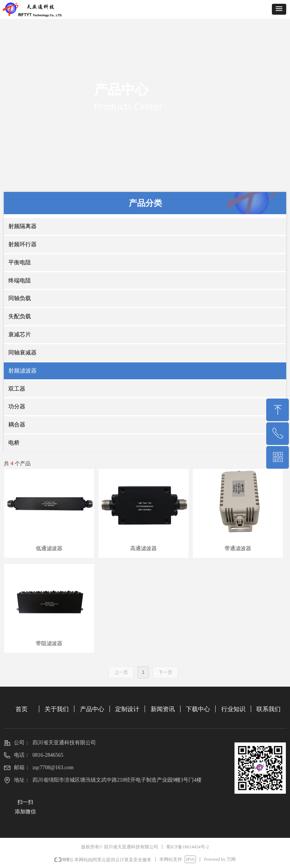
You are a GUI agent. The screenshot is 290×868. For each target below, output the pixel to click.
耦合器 (17, 425)
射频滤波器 (22, 371)
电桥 (14, 443)
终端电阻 (20, 281)
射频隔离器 (22, 226)
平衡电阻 (20, 262)
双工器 (17, 389)
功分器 (17, 406)
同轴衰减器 (22, 353)
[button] (279, 9)
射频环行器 (22, 244)
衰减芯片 (20, 334)
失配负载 (20, 316)
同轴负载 (20, 298)
